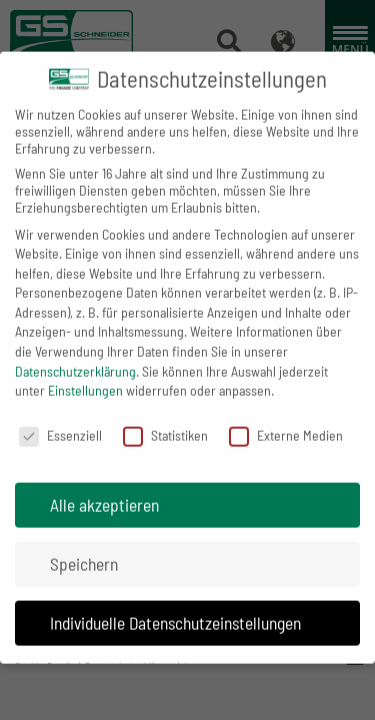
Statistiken (165, 419)
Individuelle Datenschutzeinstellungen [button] (175, 607)
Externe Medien (286, 419)
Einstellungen (85, 375)
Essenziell (60, 419)
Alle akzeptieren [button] (104, 489)
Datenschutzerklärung (75, 355)
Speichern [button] (84, 548)
